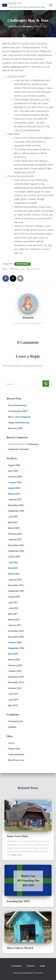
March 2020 (14, 660)
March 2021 (14, 620)
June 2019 (13, 700)
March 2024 (14, 494)
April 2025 (13, 471)
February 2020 (15, 665)
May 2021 (13, 614)
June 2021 (13, 608)
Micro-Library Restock (19, 417)
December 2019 (16, 677)
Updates (12, 727)
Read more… (17, 855)
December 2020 (16, 631)
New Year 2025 (15, 428)
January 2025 (15, 482)
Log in (11, 743)
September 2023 (16, 511)
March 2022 (14, 574)
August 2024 (14, 488)
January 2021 (15, 625)
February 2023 (15, 534)
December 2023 (16, 505)
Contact (31, 966)
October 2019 (15, 688)
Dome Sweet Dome (17, 405)
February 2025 (15, 477)
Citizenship (17, 966)
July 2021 (13, 602)
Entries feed (14, 749)
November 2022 (16, 545)
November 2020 (16, 637)
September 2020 (16, 648)
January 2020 (15, 671)
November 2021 (16, 585)
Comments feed (16, 754)
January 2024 (15, 499)
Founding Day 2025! (18, 411)
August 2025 (14, 465)
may (28, 269)
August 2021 (14, 597)
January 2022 (15, 580)
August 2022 (14, 557)
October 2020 (15, 642)
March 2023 (14, 528)
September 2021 (16, 591)
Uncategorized (22, 264)
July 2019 (13, 694)
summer (35, 269)
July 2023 (13, 517)
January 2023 (15, 539)
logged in (19, 366)
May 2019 (13, 705)
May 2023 (13, 522)
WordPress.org (16, 760)
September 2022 (16, 551)
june (22, 269)
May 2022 (13, 568)
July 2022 (13, 562)
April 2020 (13, 654)
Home (42, 966)
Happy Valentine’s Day (19, 423)
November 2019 (16, 682)
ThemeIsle (38, 973)
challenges (14, 269)
